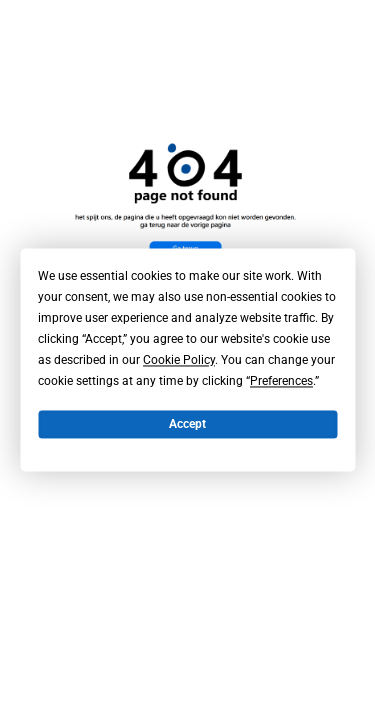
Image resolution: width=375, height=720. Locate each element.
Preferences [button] (281, 381)
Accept (187, 424)
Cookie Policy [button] (179, 360)
